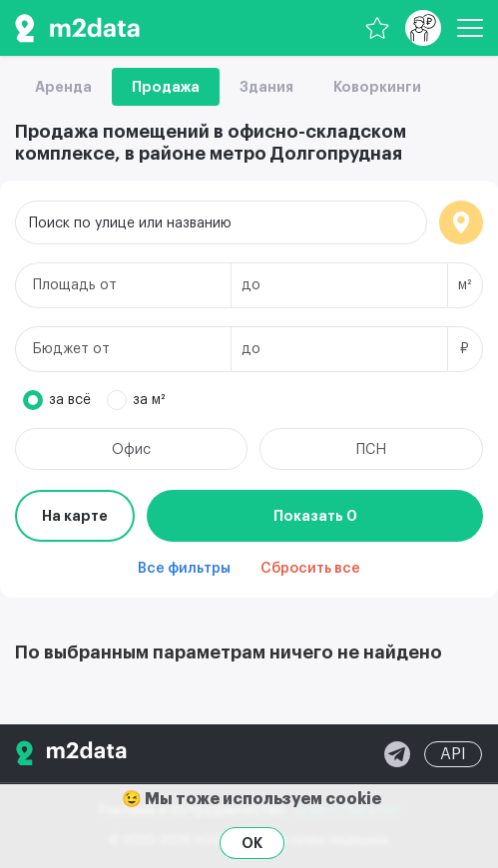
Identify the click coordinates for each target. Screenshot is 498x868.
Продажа (166, 87)
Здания (266, 87)
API (453, 754)
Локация (461, 222)
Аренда (63, 87)
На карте (75, 516)
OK (252, 843)
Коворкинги (377, 87)
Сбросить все (310, 569)
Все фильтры (184, 569)
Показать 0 (315, 516)
